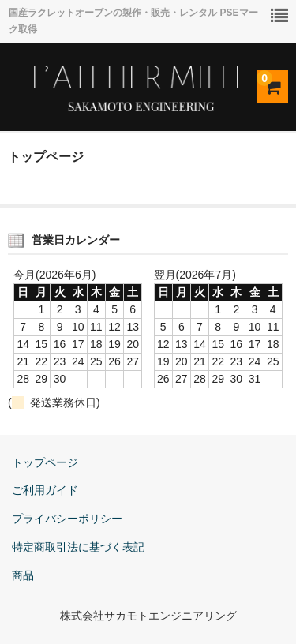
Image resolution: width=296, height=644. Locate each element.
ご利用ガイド (45, 490)
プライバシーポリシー (67, 519)
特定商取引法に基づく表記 (78, 547)
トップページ (45, 462)
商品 (23, 575)
